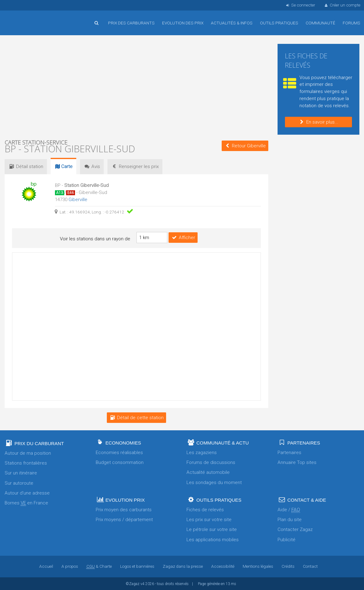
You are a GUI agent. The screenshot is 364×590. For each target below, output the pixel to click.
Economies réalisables (119, 452)
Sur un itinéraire (21, 473)
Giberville (78, 200)
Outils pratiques (279, 23)
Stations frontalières (26, 463)
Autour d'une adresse (27, 493)
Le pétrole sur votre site (212, 529)
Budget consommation (120, 462)
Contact (310, 566)
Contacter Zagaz (295, 529)
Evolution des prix (183, 23)
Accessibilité (223, 566)
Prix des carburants (131, 23)
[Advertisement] (136, 86)
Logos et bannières (137, 566)
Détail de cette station (136, 417)
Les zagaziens (202, 452)
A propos (70, 566)
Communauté (320, 23)
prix (135, 166)
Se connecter (300, 5)
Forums (351, 23)
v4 (142, 584)
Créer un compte (342, 5)
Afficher (183, 237)
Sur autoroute (19, 483)
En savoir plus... (318, 122)
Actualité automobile (208, 472)
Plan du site (290, 519)
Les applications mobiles (213, 539)
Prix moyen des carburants (124, 509)
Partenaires (289, 452)
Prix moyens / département (124, 519)
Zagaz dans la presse (183, 566)
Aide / (289, 510)
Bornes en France (26, 503)
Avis (92, 166)
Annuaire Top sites (297, 462)
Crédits (288, 566)
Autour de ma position (28, 453)
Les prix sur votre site (209, 519)
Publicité (287, 539)
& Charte (99, 566)
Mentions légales (258, 566)
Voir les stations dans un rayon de (95, 239)
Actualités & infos (232, 23)
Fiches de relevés (205, 509)
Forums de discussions (211, 462)
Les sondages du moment (214, 482)
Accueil (25, 18)
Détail (26, 166)
